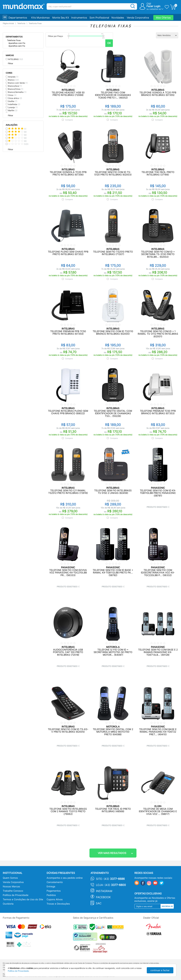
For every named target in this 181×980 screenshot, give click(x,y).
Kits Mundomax (41, 18)
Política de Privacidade (16, 895)
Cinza (12, 95)
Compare (69, 120)
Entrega (51, 886)
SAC (99, 903)
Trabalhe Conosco (13, 891)
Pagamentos (54, 891)
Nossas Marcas (11, 886)
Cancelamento (55, 882)
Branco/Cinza (16, 89)
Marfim (13, 110)
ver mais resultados (112, 853)
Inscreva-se (167, 906)
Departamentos (18, 18)
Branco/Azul (15, 86)
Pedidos (51, 895)
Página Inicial (8, 23)
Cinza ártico (15, 98)
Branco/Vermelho (17, 92)
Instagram (104, 891)
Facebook (103, 897)
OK (109, 43)
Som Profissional (99, 18)
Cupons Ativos (55, 899)
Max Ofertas (163, 18)
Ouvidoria (8, 904)
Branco (13, 80)
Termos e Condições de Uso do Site (23, 899)
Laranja (13, 107)
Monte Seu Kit (61, 18)
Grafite (13, 101)
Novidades (118, 18)
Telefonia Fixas (35, 23)
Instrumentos (79, 18)
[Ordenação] (167, 35)
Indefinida (14, 104)
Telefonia (21, 23)
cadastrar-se (155, 9)
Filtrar (11, 63)
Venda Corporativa (138, 18)
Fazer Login (153, 6)
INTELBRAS (16, 59)
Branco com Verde (18, 83)
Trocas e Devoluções (58, 904)
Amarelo (13, 77)
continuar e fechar (160, 970)
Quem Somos (10, 878)
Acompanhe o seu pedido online (65, 878)
